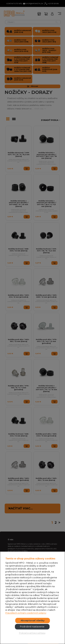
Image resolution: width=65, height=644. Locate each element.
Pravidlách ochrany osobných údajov (26, 613)
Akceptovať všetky (33, 620)
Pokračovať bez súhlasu (32, 633)
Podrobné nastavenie (32, 626)
